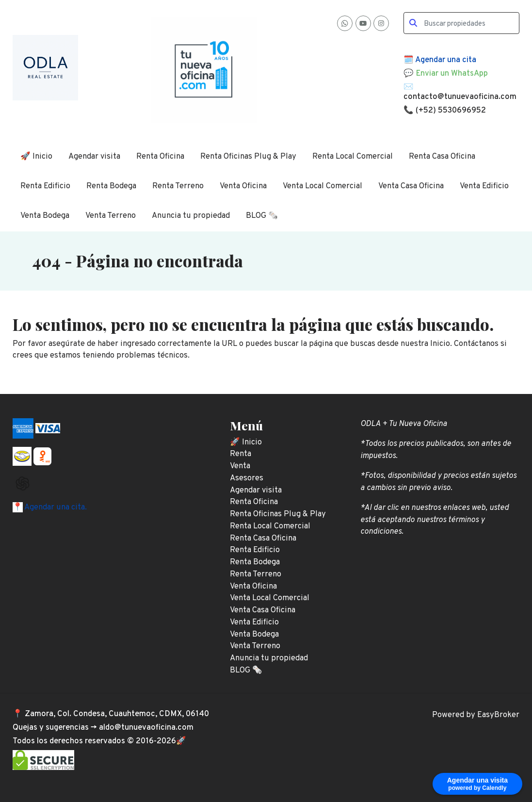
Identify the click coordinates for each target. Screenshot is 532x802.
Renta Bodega (111, 186)
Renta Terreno (178, 186)
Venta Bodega (45, 216)
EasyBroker (498, 715)
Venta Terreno (111, 216)
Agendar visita (94, 156)
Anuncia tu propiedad (191, 216)
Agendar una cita (446, 60)
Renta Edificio (45, 186)
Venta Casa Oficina (411, 186)
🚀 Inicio (36, 156)
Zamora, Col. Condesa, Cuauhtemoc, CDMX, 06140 (117, 714)
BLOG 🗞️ (262, 216)
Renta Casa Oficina (442, 156)
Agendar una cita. (55, 507)
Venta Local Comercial (322, 186)
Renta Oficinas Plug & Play (248, 156)
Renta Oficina (160, 156)
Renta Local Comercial (353, 156)
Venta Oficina (243, 186)
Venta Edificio (484, 186)
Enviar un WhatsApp (452, 74)
